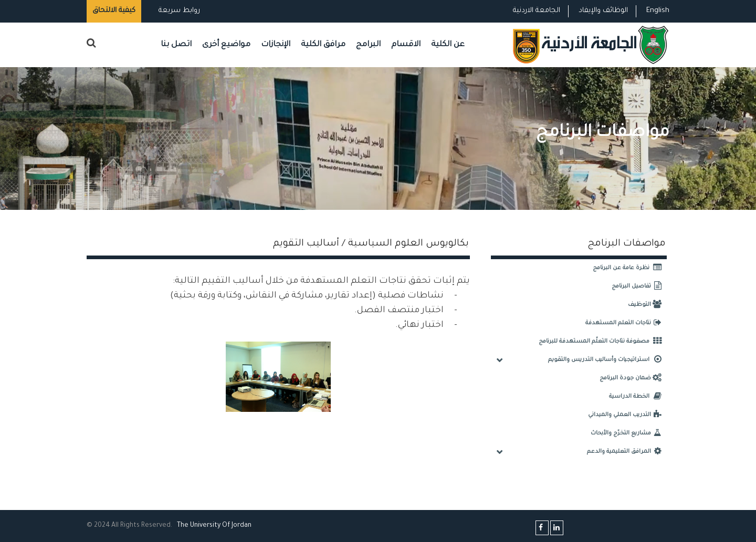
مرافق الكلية (323, 45)
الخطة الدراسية (638, 397)
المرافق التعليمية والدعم (627, 452)
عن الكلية (448, 45)
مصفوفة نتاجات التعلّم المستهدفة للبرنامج (603, 342)
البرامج (368, 45)
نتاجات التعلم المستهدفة (626, 323)
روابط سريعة (178, 11)
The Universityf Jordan (214, 526)
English (658, 11)
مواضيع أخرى (226, 45)
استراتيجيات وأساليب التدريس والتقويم (607, 360)
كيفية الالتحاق (114, 11)
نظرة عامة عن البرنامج (630, 268)
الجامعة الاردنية (537, 11)
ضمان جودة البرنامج (633, 378)
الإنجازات (276, 45)
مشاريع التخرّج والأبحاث (629, 433)
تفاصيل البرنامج (639, 286)
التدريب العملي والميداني (627, 415)
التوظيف (647, 305)
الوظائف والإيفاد (603, 11)
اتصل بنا (176, 45)
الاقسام (406, 45)
